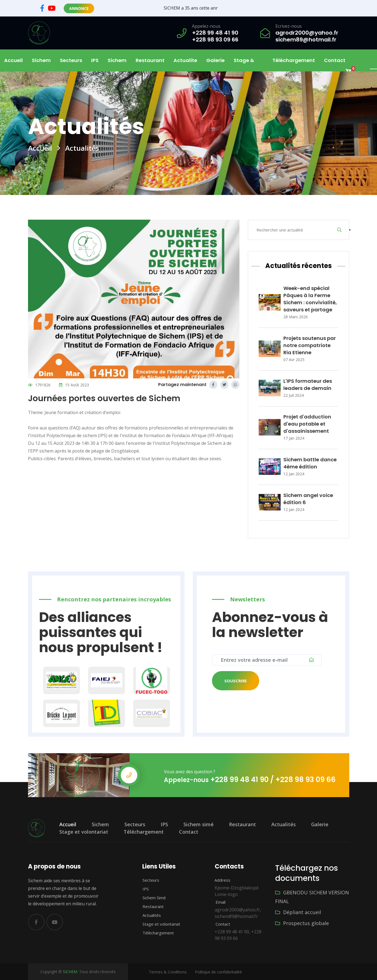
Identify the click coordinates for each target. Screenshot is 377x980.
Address (220, 880)
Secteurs (135, 824)
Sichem (100, 824)
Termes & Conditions (168, 972)
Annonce (79, 8)
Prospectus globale (302, 923)
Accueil (13, 60)
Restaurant (150, 60)
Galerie (215, 60)
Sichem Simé (151, 898)
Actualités (284, 824)
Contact (335, 60)
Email (217, 902)
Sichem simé (199, 824)
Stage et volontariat (84, 832)
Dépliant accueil (298, 912)
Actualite (185, 60)
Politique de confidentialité (218, 972)
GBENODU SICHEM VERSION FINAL (312, 897)
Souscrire (236, 681)
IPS (95, 60)
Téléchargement (294, 60)
